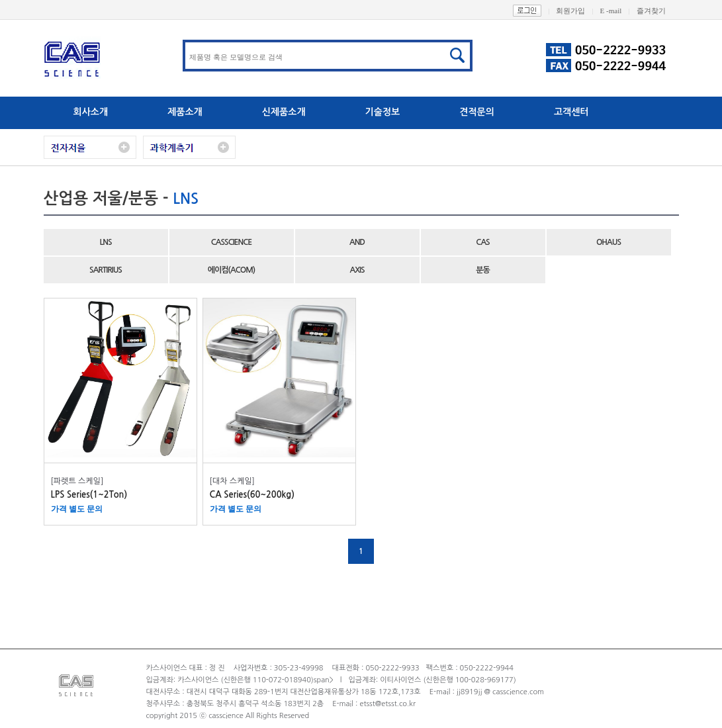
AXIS (357, 270)
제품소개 (185, 112)
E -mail (618, 11)
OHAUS (609, 242)
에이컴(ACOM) (231, 270)
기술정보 (383, 112)
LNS (105, 242)
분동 (483, 270)
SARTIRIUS (106, 270)
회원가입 (578, 11)
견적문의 (477, 112)
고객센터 (571, 112)
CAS (482, 242)
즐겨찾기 (658, 11)
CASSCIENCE (231, 242)
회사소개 (91, 112)
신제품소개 (284, 112)
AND (357, 242)
